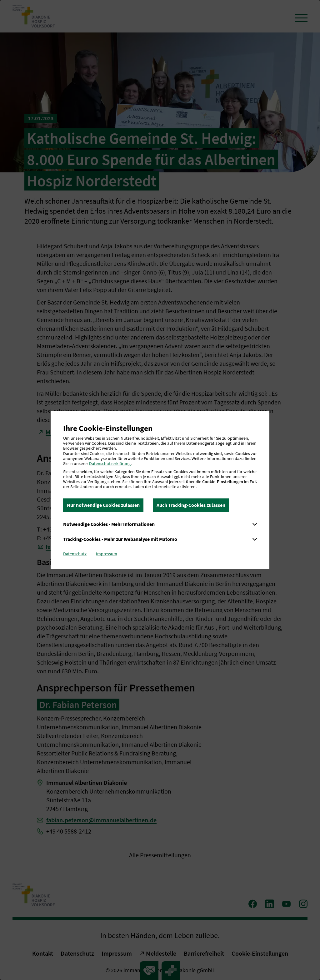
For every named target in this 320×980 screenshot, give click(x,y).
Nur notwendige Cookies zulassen (103, 505)
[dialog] (160, 490)
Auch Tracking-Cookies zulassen (191, 505)
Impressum (107, 554)
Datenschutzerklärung (110, 463)
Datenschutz (75, 554)
